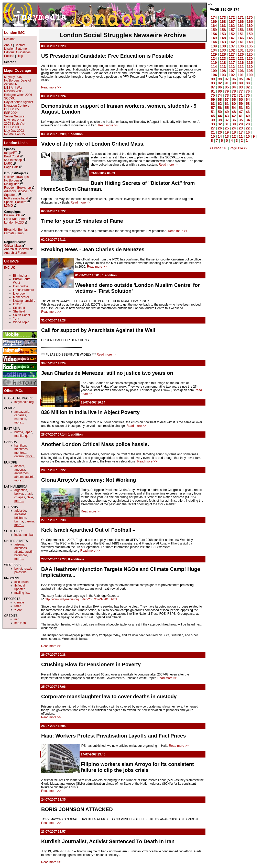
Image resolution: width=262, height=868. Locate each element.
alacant (19, 466)
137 (232, 46)
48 (234, 112)
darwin (29, 521)
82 (248, 87)
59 (241, 104)
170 (250, 17)
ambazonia (22, 412)
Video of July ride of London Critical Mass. (93, 144)
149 (214, 38)
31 (227, 124)
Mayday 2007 (13, 77)
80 (220, 91)
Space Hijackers (15, 202)
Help (20, 56)
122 (232, 58)
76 (248, 91)
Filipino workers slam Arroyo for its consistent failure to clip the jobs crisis (137, 767)
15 (213, 136)
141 (241, 42)
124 (214, 58)
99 (213, 79)
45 (213, 116)
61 (227, 104)
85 (227, 87)
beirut (18, 569)
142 (232, 42)
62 (220, 104)
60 (234, 104)
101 (241, 75)
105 (250, 71)
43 (227, 116)
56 (220, 108)
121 (241, 58)
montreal (20, 453)
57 (213, 108)
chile (30, 497)
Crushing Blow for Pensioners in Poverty (91, 664)
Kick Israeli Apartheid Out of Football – (88, 530)
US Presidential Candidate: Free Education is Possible (107, 56)
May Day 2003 (14, 131)
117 (232, 63)
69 (213, 99)
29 (241, 124)
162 (232, 26)
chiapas (20, 497)
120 (250, 58)
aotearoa (20, 514)
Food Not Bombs (16, 219)
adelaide (20, 511)
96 (234, 79)
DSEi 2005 (11, 109)
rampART (11, 153)
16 (248, 132)
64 (248, 99)
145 (250, 38)
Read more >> (51, 87)
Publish (9, 56)
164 (214, 26)
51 (213, 112)
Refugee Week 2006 (18, 95)
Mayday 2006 (13, 91)
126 (241, 54)
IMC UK (10, 268)
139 (214, 46)
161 (241, 26)
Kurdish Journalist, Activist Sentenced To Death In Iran (108, 841)
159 (214, 30)
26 (220, 128)
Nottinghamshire (24, 301)
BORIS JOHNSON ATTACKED (77, 809)
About (8, 45)
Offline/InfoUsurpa (17, 177)
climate (19, 602)
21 (213, 132)
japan (29, 432)
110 (250, 67)
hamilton (20, 446)
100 (250, 75)
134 (214, 50)
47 (241, 112)
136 (241, 46)
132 (232, 50)
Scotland (19, 308)
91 (227, 83)
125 (250, 54)
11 (241, 136)
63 (213, 104)
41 (241, 116)
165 (250, 22)
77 (241, 91)
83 (241, 87)
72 (234, 95)
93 (213, 83)
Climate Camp (14, 233)
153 (223, 34)
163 (223, 26)
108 (223, 71)
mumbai (28, 535)
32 (220, 124)
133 (223, 50)
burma (19, 432)
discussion (21, 582)
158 (223, 30)
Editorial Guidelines (17, 52)
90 (234, 83)
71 (241, 95)
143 (223, 42)
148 (223, 38)
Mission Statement (17, 49)
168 (223, 22)
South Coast (21, 315)
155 (250, 30)
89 (241, 83)
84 (234, 87)
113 (223, 67)
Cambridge (21, 286)
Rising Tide (12, 184)
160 (250, 26)
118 (223, 63)
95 (241, 79)
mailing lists (22, 593)
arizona (19, 544)
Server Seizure (14, 116)
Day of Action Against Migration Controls (19, 104)
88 (248, 83)
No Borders (12, 180)
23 (241, 128)
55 (227, 108)
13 (227, 136)
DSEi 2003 (11, 127)
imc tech (20, 623)
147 (232, 38)
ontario (19, 456)
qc (27, 436)
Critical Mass (13, 246)
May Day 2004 (14, 120)
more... (19, 422)
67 (227, 99)
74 (220, 95)
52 (248, 108)
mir (17, 619)
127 (232, 54)
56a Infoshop (13, 160)
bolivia (19, 494)
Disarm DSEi (13, 215)
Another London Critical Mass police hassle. (95, 444)
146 (241, 38)
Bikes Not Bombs (16, 230)
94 (248, 79)
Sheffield (19, 311)
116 (241, 63)
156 (241, 30)
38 (220, 120)
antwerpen (21, 473)
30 (234, 124)
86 (220, 87)
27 (213, 128)
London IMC (14, 33)
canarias (20, 415)
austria (30, 477)
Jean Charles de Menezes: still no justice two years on (107, 373)
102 (232, 75)
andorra (20, 470)
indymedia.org (24, 402)
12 (234, 136)
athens (19, 477)
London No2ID (14, 223)
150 (250, 34)
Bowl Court (12, 156)
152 (232, 34)
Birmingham (21, 276)
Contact (20, 45)
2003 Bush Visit (15, 124)
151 (241, 34)
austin (29, 552)
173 (223, 17)
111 (241, 67)
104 (214, 75)
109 (214, 71)
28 (248, 124)
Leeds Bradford (24, 290)
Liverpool (19, 294)
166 (241, 22)
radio (18, 606)
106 (241, 71)
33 (213, 124)
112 (232, 67)
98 (220, 79)
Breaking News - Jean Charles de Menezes (93, 249)
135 (250, 46)
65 (241, 99)
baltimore (21, 555)
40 (248, 116)
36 (234, 120)
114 (214, 67)
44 (220, 116)
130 (250, 50)
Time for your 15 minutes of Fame (82, 221)
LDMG (9, 206)
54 (234, 108)
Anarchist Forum (15, 253)
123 (223, 58)
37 (227, 120)
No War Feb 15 (14, 134)
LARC (8, 164)
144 (214, 42)
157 (232, 30)
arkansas (21, 548)
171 (241, 17)
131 (241, 50)
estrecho (20, 419)
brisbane (20, 518)
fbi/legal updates (20, 587)
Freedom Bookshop (18, 188)
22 (248, 128)
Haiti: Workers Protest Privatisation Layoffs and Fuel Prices (113, 736)
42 (234, 116)
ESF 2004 (11, 113)
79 (227, 91)
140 (250, 42)
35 (241, 120)
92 (220, 83)
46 (248, 112)
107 (232, 71)
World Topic (21, 322)
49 (227, 112)
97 (227, 79)
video (18, 610)
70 (248, 95)
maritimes (21, 449)
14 (220, 136)
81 (213, 91)
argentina (21, 490)
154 (214, 34)
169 (214, 22)
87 (213, 87)
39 (213, 120)
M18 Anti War (13, 88)
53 (241, 108)
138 (223, 46)
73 (227, 95)
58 (248, 104)
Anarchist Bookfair (17, 249)
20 (220, 132)
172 (232, 17)
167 (232, 22)
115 (250, 63)
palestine (20, 572)
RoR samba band (16, 198)
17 (241, 132)
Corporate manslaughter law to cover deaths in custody (109, 697)
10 (248, 136)
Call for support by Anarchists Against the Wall (98, 330)
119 (214, 63)
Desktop (10, 39)
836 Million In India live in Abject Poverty (90, 412)
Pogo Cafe (11, 167)
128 (223, 54)
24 (234, 128)
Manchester (21, 297)
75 (213, 95)
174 (214, 17)
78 (234, 91)
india (18, 535)
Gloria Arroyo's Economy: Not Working (89, 480)
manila (19, 436)
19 (227, 132)
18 (234, 132)
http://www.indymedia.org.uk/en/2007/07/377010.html (81, 599)
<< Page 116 (218, 148)
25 (227, 128)
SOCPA (9, 98)
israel (28, 569)
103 (223, 75)
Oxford (18, 304)
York (16, 319)
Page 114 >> (239, 148)
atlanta (19, 552)
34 (248, 120)
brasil (29, 494)
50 (220, 112)
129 (214, 54)
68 (220, 99)
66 (234, 99)
